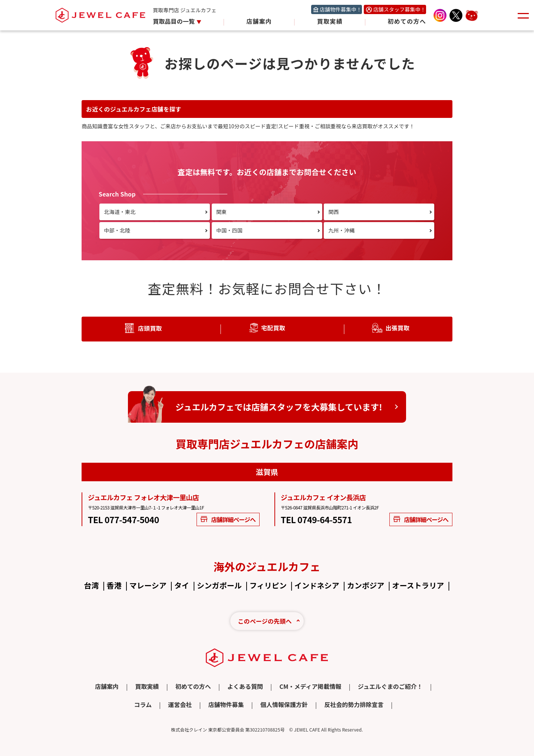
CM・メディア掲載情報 (310, 686)
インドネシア (317, 585)
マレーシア (148, 585)
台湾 (91, 585)
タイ (182, 585)
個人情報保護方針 (284, 704)
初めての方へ (407, 21)
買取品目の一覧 (174, 21)
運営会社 (180, 704)
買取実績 (330, 21)
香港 (114, 585)
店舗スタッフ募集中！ (399, 9)
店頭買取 (150, 328)
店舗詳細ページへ (228, 519)
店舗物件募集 (226, 704)
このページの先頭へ (265, 621)
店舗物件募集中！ (341, 9)
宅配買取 (273, 328)
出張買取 (397, 328)
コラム (143, 704)
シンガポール (219, 585)
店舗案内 (259, 21)
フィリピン (268, 585)
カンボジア (366, 585)
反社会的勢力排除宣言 (354, 704)
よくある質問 (245, 686)
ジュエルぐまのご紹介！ (390, 686)
